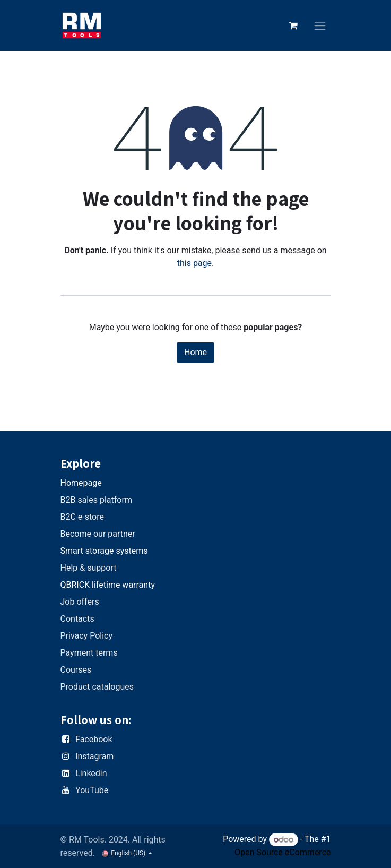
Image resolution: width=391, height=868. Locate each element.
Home (195, 352)
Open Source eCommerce (283, 852)
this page (194, 263)
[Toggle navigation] (320, 26)
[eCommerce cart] (293, 25)
